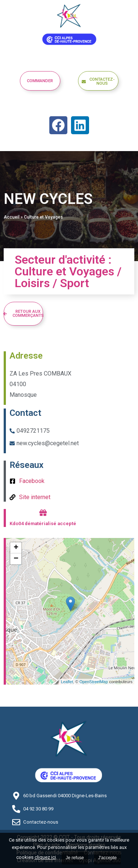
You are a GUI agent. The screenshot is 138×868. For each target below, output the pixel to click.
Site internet (35, 497)
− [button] (16, 559)
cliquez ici (45, 857)
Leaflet (67, 682)
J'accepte (107, 858)
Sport (75, 283)
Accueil (12, 217)
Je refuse (75, 858)
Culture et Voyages (43, 217)
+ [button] (16, 548)
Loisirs (32, 283)
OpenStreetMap (94, 682)
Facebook (32, 481)
